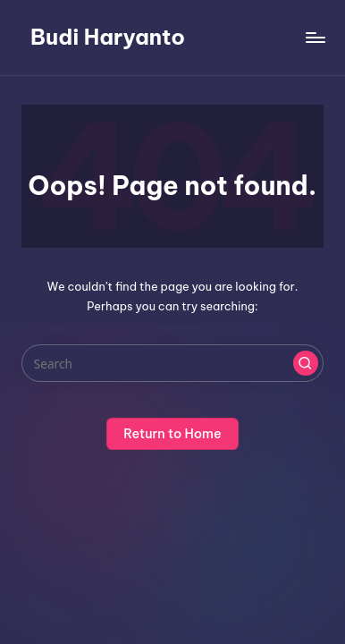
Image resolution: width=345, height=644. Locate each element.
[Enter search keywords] (172, 363)
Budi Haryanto (108, 37)
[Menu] (315, 37)
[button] (306, 363)
